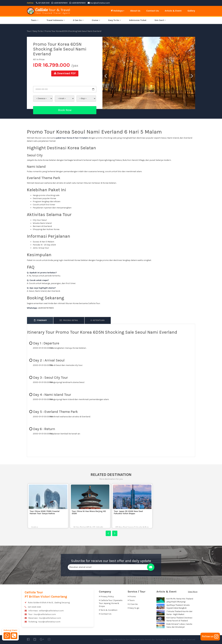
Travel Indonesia (56, 20)
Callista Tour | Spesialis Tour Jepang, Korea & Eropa (111, 603)
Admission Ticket (138, 20)
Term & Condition (108, 610)
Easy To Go (115, 20)
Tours (35, 20)
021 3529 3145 (43, 3)
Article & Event (173, 11)
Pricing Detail (69, 320)
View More (193, 592)
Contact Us (153, 11)
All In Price (39, 59)
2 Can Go (78, 20)
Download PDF (65, 73)
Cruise (96, 20)
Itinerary (40, 320)
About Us (135, 11)
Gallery (191, 11)
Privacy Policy (106, 597)
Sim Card (160, 20)
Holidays (118, 11)
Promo (132, 597)
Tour (29, 31)
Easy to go (133, 608)
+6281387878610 (59, 3)
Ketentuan (98, 320)
